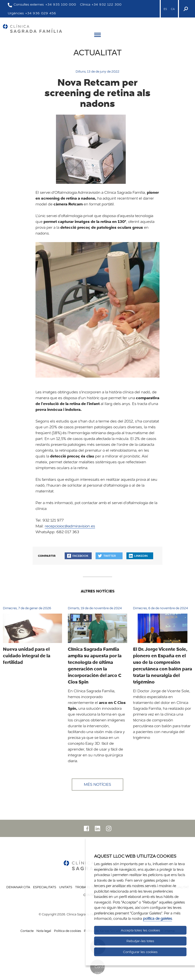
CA (173, 9)
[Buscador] (185, 9)
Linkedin (138, 556)
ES (165, 9)
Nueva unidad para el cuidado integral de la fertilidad (27, 656)
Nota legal (44, 931)
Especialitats (45, 887)
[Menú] (97, 36)
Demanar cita (18, 887)
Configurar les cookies (140, 952)
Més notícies (97, 784)
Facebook (78, 556)
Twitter (107, 556)
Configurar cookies (100, 969)
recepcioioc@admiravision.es (70, 526)
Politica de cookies (67, 931)
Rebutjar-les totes (140, 941)
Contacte (27, 931)
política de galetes (157, 918)
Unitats (66, 887)
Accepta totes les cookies (140, 930)
